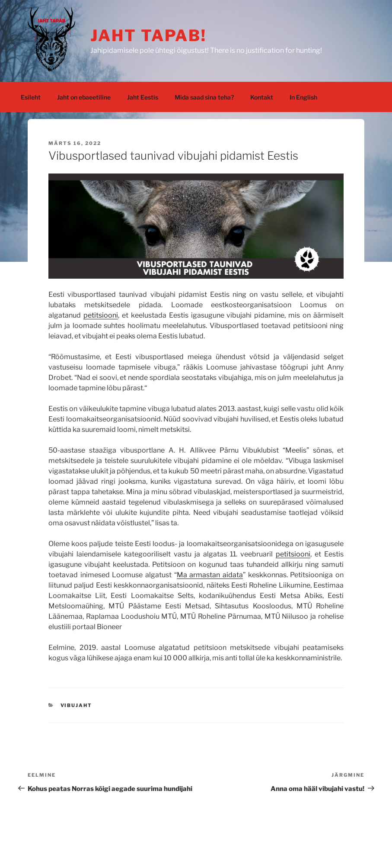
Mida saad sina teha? (204, 97)
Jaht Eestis (143, 97)
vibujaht (76, 705)
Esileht (31, 97)
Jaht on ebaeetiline (84, 97)
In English (303, 97)
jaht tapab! (148, 35)
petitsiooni (101, 315)
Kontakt (262, 97)
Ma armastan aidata (210, 575)
